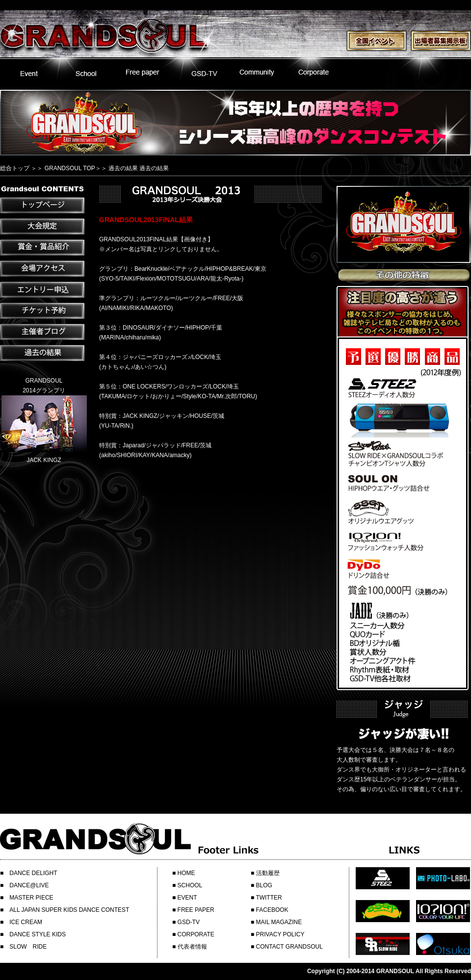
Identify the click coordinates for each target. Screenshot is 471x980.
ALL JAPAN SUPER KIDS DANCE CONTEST (69, 910)
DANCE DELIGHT (33, 873)
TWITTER (269, 898)
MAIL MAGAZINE (279, 922)
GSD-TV (189, 922)
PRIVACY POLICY (280, 934)
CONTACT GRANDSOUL (289, 947)
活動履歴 (268, 873)
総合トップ (15, 168)
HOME (186, 873)
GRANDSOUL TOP (70, 168)
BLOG (264, 885)
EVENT (187, 898)
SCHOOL (190, 885)
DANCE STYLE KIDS (38, 934)
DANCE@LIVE (29, 885)
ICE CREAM (26, 922)
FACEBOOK (272, 910)
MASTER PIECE (31, 898)
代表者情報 (192, 947)
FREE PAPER (196, 910)
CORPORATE (196, 934)
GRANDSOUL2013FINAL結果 (146, 220)
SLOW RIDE (28, 947)
